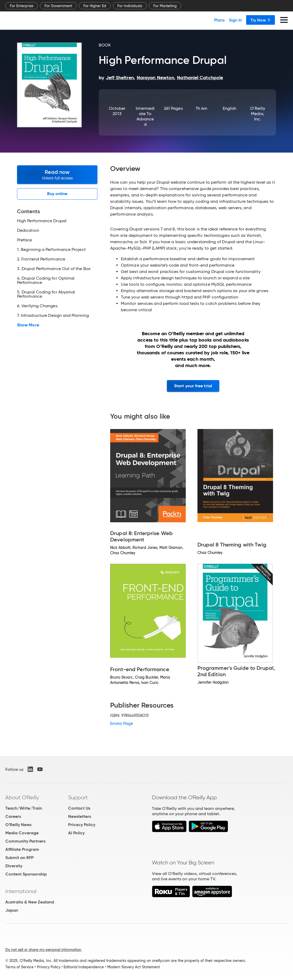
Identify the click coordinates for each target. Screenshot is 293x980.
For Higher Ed (95, 6)
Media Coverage (22, 833)
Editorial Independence (84, 967)
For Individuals (130, 6)
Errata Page (122, 723)
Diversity (14, 866)
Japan (12, 910)
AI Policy (76, 833)
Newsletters (80, 816)
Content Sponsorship (26, 874)
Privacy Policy (82, 825)
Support (78, 797)
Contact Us (79, 808)
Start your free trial (193, 386)
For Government (58, 6)
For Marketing (165, 6)
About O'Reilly (22, 797)
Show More (28, 325)
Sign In (235, 20)
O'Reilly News (18, 825)
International (21, 891)
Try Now (261, 20)
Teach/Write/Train (24, 808)
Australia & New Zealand (30, 902)
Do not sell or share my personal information (43, 950)
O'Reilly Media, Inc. (258, 114)
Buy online (57, 194)
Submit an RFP (19, 858)
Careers (13, 816)
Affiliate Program (22, 849)
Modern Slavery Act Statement (134, 967)
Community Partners (25, 841)
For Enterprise (22, 6)
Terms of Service (19, 967)
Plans (219, 20)
